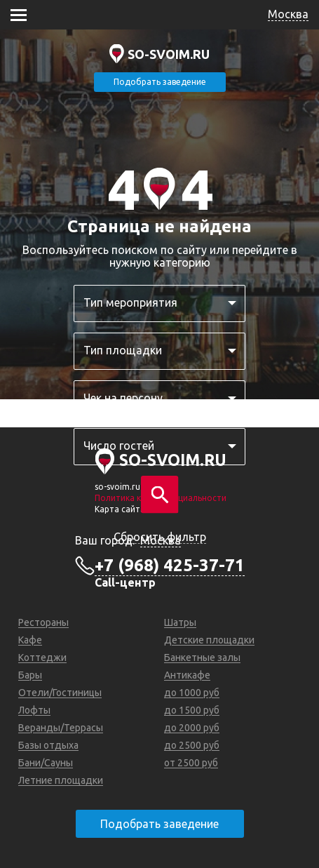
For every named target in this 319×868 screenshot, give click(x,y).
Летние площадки (61, 780)
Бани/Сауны (46, 763)
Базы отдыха (48, 745)
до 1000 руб (192, 693)
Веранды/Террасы (61, 728)
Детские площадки (209, 640)
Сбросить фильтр (160, 537)
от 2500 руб (191, 763)
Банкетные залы (202, 657)
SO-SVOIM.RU (169, 54)
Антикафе (187, 675)
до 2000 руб (192, 728)
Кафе (30, 640)
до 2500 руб (192, 745)
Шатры (180, 622)
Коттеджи (42, 657)
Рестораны (43, 622)
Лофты (34, 710)
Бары (30, 675)
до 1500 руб (192, 710)
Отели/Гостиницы (60, 693)
